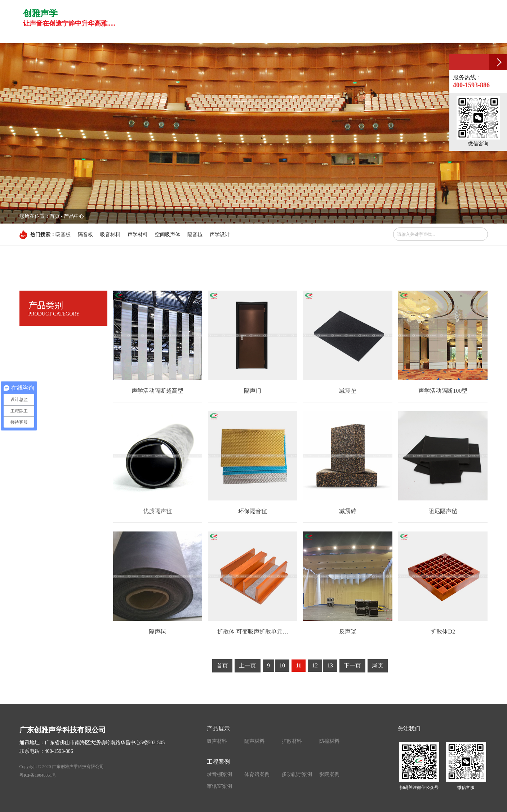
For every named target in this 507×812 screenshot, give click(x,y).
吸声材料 (217, 741)
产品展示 (218, 729)
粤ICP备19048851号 (38, 775)
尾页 (378, 665)
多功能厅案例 (297, 774)
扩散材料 (292, 741)
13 (330, 665)
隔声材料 (254, 741)
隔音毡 (195, 235)
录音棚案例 (219, 774)
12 (315, 665)
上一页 (248, 665)
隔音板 (85, 235)
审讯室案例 (219, 786)
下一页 (352, 665)
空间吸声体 (168, 235)
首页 (55, 216)
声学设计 (220, 235)
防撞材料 (329, 741)
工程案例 (218, 762)
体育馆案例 (257, 774)
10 (282, 665)
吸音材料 (110, 235)
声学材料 (138, 235)
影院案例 (329, 774)
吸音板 (63, 235)
